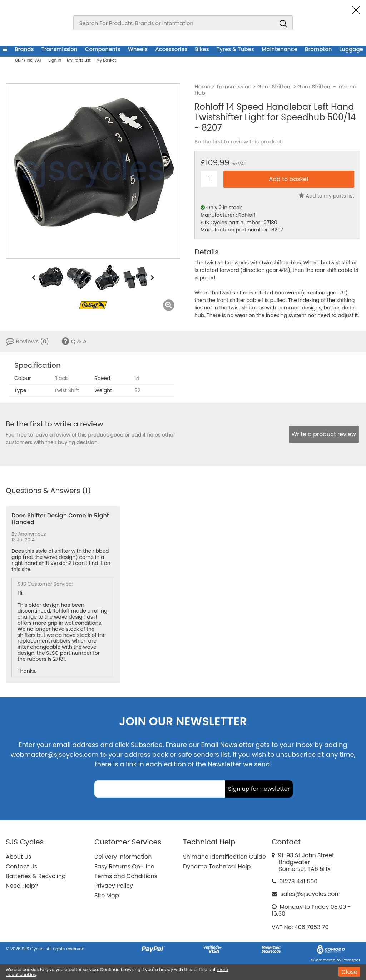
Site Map (107, 895)
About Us (18, 857)
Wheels (138, 49)
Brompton (318, 49)
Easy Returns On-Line (124, 866)
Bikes (202, 49)
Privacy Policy (114, 886)
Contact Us (21, 866)
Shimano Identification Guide (224, 857)
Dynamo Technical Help (217, 866)
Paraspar (351, 960)
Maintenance (280, 49)
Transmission (60, 49)
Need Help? (22, 886)
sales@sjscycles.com (310, 894)
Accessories (171, 49)
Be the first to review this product (238, 142)
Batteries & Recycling (36, 876)
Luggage (351, 49)
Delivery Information (123, 857)
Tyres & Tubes (235, 49)
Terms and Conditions (126, 876)
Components (103, 49)
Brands (24, 49)
